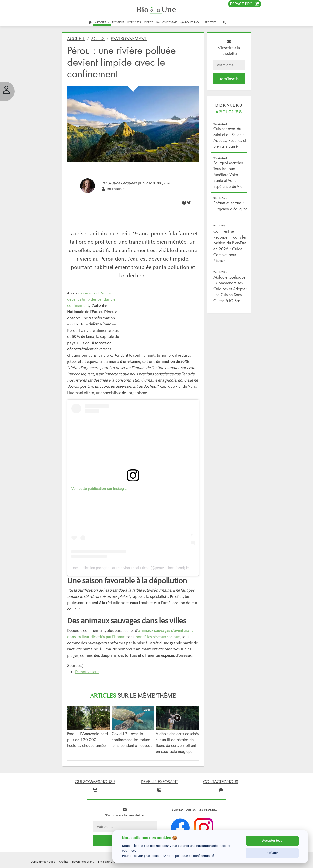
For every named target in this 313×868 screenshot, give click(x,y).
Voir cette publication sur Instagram (101, 489)
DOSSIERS (118, 22)
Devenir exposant (83, 862)
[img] (184, 203)
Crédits (64, 862)
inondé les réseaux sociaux (157, 637)
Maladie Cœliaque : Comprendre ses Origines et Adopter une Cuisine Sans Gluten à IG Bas (230, 289)
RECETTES (211, 22)
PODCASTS (134, 22)
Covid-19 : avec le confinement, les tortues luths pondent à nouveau (132, 740)
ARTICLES (101, 22)
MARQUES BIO (190, 22)
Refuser (272, 853)
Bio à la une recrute (110, 862)
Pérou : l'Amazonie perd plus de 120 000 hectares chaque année (88, 740)
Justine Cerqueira (123, 183)
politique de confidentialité (195, 856)
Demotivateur (87, 672)
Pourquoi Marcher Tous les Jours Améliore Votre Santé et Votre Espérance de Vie (228, 175)
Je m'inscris (229, 79)
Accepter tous (272, 841)
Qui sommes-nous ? (43, 862)
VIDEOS (149, 22)
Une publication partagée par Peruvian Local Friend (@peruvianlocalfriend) (128, 568)
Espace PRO (245, 4)
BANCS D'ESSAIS (167, 22)
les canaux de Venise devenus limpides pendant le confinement (91, 299)
